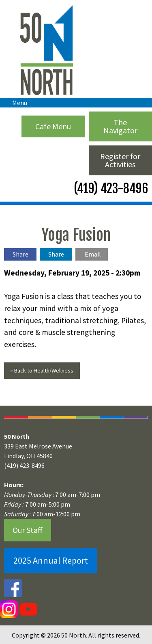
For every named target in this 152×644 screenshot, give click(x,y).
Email (93, 254)
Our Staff (28, 530)
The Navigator (120, 126)
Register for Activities (120, 160)
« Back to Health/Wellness (42, 370)
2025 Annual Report (51, 560)
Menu (16, 103)
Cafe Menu (53, 126)
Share (20, 254)
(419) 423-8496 (110, 188)
